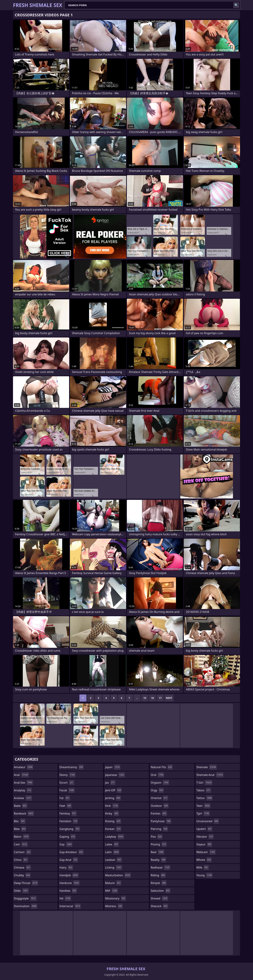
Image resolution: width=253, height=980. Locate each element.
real (158, 852)
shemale (206, 767)
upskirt (204, 829)
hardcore (70, 883)
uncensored (207, 821)
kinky (112, 813)
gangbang (70, 829)
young (204, 875)
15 (145, 698)
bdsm (22, 837)
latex (112, 844)
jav (110, 783)
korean (113, 829)
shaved (159, 898)
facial (67, 790)
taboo (204, 790)
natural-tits (162, 767)
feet (66, 806)
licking (114, 868)
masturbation (118, 875)
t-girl (204, 783)
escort (67, 783)
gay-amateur (72, 852)
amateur (24, 767)
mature (113, 883)
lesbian (113, 860)
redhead (160, 868)
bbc (20, 821)
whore (204, 860)
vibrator (205, 837)
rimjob (159, 883)
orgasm (160, 783)
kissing (113, 821)
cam (21, 844)
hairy (66, 868)
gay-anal (69, 860)
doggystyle (25, 898)
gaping (68, 837)
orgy (157, 790)
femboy (68, 813)
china (21, 860)
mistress (114, 906)
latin (112, 852)
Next (169, 698)
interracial (70, 906)
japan (113, 767)
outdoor (160, 806)
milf (111, 891)
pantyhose (161, 821)
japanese (115, 775)
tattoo (204, 798)
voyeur (204, 844)
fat (65, 798)
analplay (23, 790)
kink (112, 806)
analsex (23, 798)
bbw (20, 829)
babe (21, 806)
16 (153, 698)
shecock (159, 906)
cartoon (22, 852)
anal (21, 775)
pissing (159, 844)
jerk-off (113, 790)
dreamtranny (72, 767)
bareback (24, 813)
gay (66, 844)
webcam (206, 852)
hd (65, 898)
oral (158, 775)
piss (157, 837)
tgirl (203, 813)
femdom (69, 821)
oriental (159, 798)
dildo (21, 891)
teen (203, 806)
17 (160, 698)
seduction (161, 891)
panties (159, 813)
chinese (22, 868)
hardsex (68, 891)
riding (158, 875)
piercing (159, 829)
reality (158, 860)
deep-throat (26, 883)
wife (202, 868)
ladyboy (114, 837)
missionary (116, 898)
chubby (22, 875)
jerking (113, 798)
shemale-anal (210, 775)
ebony (68, 775)
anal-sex (23, 783)
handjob (69, 875)
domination (26, 906)
